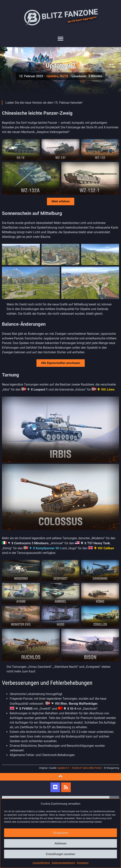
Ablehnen (60, 843)
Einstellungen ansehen (60, 854)
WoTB (64, 76)
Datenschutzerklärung (63, 863)
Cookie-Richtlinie (41, 863)
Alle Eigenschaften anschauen (61, 363)
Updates (52, 76)
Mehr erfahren (61, 201)
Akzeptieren (61, 833)
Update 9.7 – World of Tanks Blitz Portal (79, 768)
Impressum (83, 863)
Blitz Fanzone (60, 17)
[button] (60, 39)
